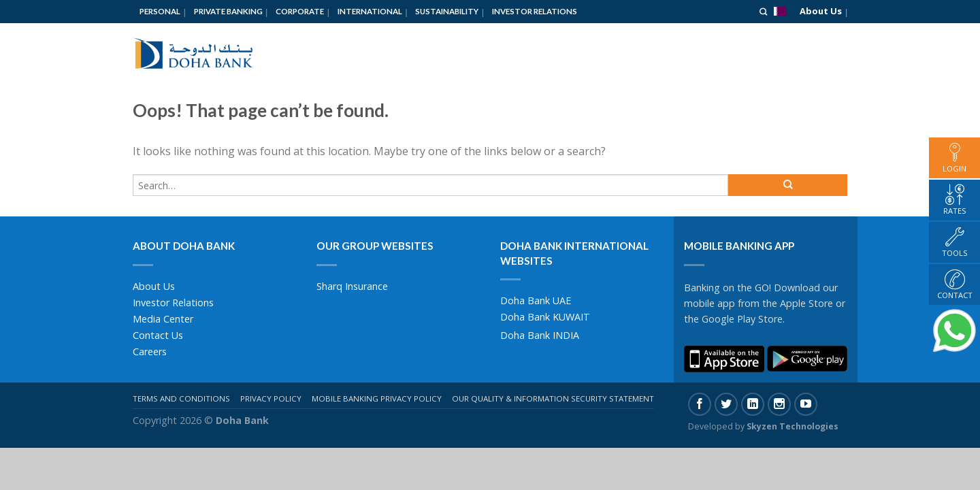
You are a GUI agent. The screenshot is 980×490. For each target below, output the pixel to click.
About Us (821, 11)
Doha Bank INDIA (540, 335)
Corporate (300, 11)
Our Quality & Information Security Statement (553, 398)
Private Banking (228, 11)
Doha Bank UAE (536, 300)
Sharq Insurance (352, 286)
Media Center (163, 319)
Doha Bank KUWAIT (545, 317)
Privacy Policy (271, 398)
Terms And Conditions (181, 398)
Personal (160, 11)
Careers (150, 352)
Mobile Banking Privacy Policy (377, 398)
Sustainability (447, 11)
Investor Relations (535, 11)
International (370, 11)
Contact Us (158, 335)
